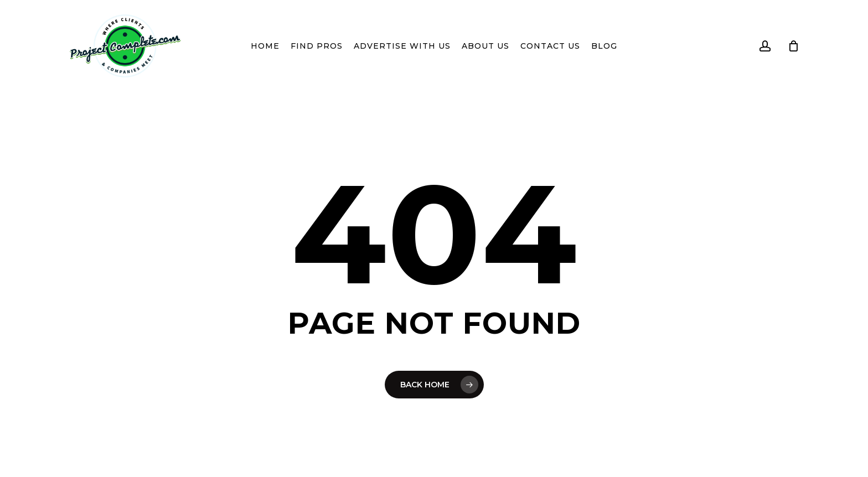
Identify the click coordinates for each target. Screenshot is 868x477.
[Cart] (793, 46)
